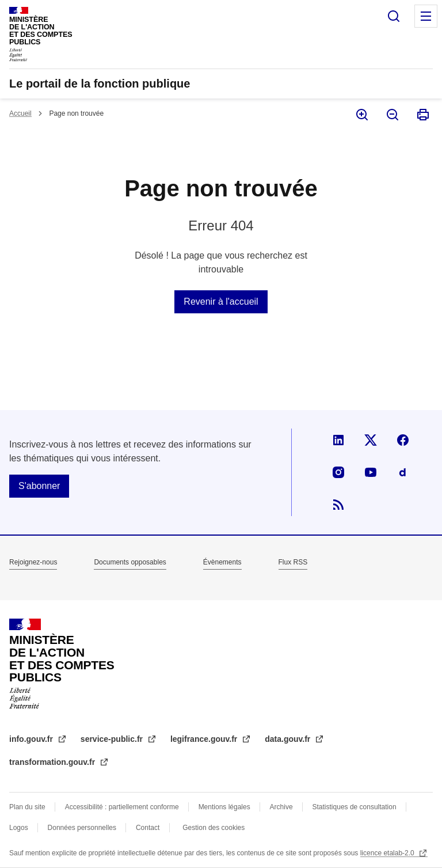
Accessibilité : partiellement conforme (122, 807)
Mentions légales (224, 807)
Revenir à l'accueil (221, 302)
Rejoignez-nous (33, 562)
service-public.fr (113, 739)
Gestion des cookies (214, 828)
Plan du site (27, 807)
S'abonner (39, 486)
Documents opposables (130, 562)
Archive (281, 807)
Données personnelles (82, 828)
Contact (148, 828)
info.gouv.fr (32, 739)
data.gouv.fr (289, 739)
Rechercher (394, 16)
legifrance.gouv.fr (205, 739)
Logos (19, 828)
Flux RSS (293, 562)
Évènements (222, 562)
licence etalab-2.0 (388, 853)
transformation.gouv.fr (53, 762)
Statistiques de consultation (355, 807)
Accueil (20, 113)
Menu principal (426, 16)
